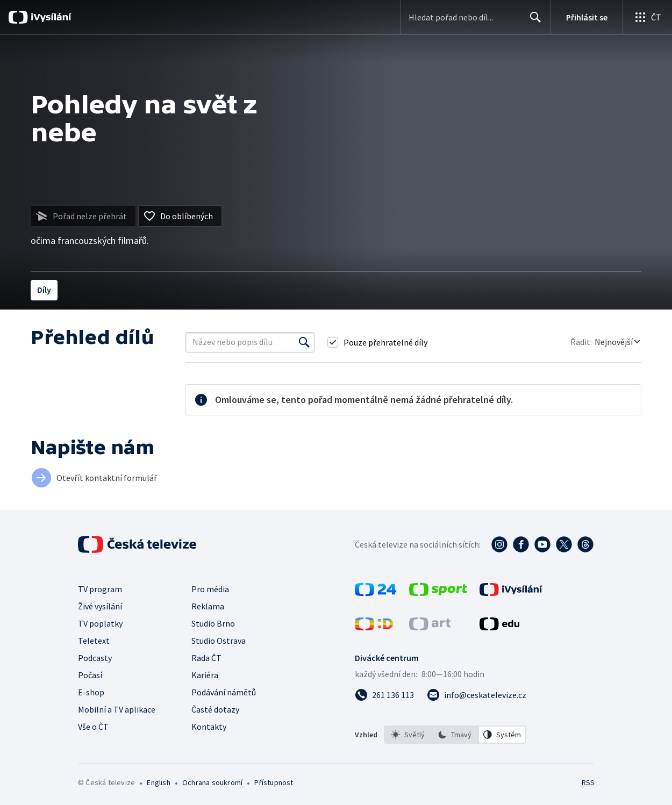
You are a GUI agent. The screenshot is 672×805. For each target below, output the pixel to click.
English (158, 782)
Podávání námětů (224, 692)
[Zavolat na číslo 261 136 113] (384, 695)
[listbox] (455, 735)
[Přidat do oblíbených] (180, 216)
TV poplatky (100, 623)
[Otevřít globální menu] (647, 17)
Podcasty (95, 658)
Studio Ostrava (219, 641)
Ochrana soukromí (212, 782)
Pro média (210, 589)
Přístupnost (274, 782)
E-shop (91, 692)
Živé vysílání (100, 606)
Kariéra (205, 675)
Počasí (90, 675)
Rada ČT (206, 658)
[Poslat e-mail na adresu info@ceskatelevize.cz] (477, 695)
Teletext (94, 641)
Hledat (532, 21)
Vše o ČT (93, 727)
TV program (100, 589)
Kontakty (209, 727)
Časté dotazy (215, 709)
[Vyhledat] (304, 342)
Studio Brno (213, 623)
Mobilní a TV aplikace (117, 709)
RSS (588, 782)
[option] (408, 735)
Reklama (208, 606)
